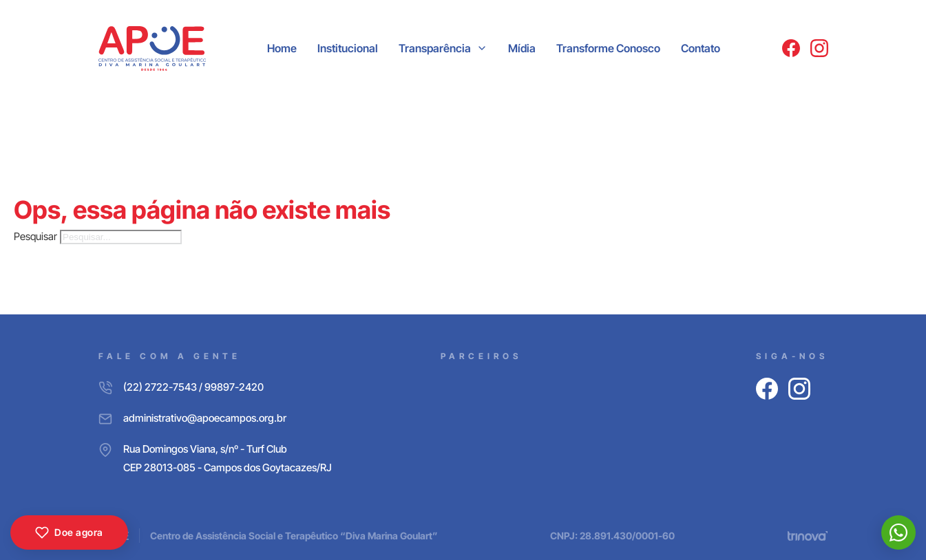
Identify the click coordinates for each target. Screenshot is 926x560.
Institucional (348, 48)
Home (282, 48)
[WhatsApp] (898, 532)
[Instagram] (819, 48)
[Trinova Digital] (808, 536)
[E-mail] (215, 418)
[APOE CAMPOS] (152, 49)
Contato (701, 48)
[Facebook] (791, 48)
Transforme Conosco (608, 48)
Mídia (522, 48)
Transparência (435, 48)
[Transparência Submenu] (482, 48)
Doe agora (69, 532)
